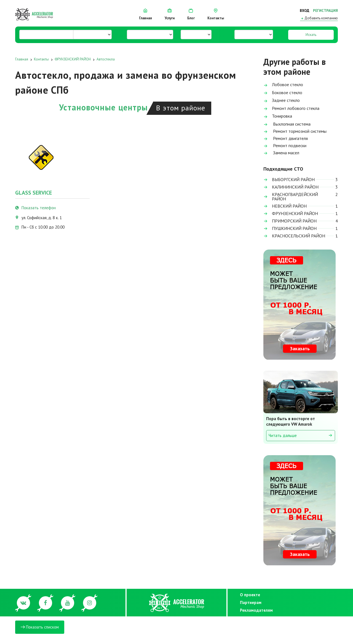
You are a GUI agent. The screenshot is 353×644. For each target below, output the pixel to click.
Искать (311, 35)
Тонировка (278, 116)
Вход (305, 11)
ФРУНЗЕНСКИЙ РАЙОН (73, 59)
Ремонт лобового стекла (291, 109)
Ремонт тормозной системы (295, 132)
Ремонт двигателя (286, 139)
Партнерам (251, 602)
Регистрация (325, 11)
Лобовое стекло (283, 85)
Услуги (170, 14)
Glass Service (34, 193)
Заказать (300, 348)
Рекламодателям (255, 610)
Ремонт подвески (285, 146)
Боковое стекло (283, 93)
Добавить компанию (319, 18)
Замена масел (281, 153)
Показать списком (40, 627)
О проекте (250, 595)
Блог (191, 14)
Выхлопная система (287, 124)
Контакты (216, 14)
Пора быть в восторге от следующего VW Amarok (291, 421)
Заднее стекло (282, 101)
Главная (145, 14)
